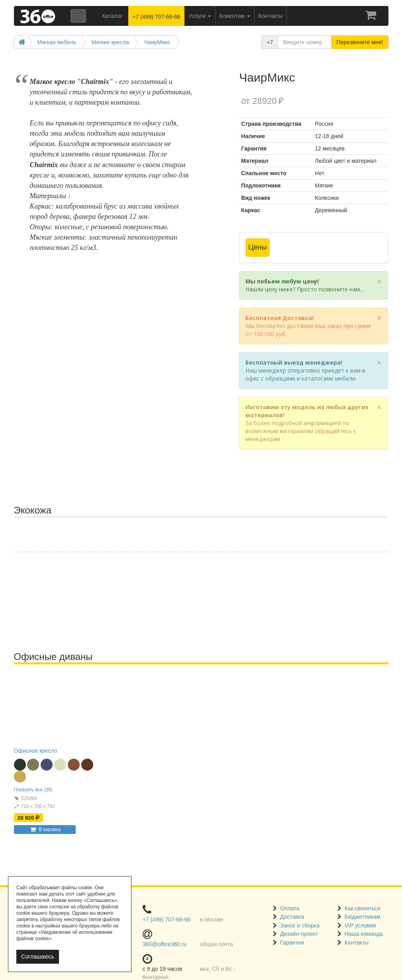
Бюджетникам (363, 917)
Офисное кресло (36, 751)
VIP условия (360, 925)
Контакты (357, 943)
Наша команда (364, 934)
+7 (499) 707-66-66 (156, 17)
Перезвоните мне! (360, 42)
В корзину (45, 830)
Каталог (113, 16)
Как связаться (363, 908)
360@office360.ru (165, 944)
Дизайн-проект (299, 934)
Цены (257, 247)
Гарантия (292, 943)
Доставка (292, 917)
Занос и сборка (300, 925)
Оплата (290, 908)
